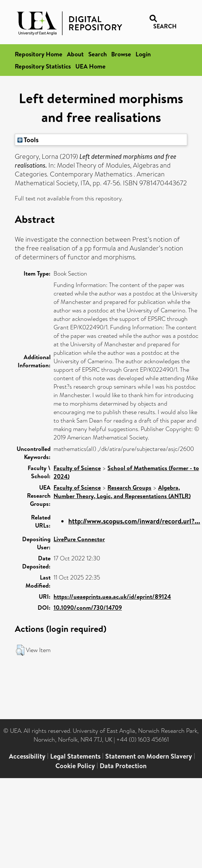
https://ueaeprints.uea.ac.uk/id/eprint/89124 (112, 596)
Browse (121, 54)
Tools (28, 140)
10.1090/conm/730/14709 (88, 608)
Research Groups (129, 487)
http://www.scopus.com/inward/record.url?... (134, 521)
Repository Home (39, 54)
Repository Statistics (43, 66)
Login (143, 54)
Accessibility (27, 756)
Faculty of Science (77, 468)
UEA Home (90, 66)
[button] (20, 650)
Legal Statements (75, 756)
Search (97, 54)
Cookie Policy (75, 766)
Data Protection (123, 766)
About (75, 54)
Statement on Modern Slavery (149, 756)
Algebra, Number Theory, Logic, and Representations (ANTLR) (122, 492)
